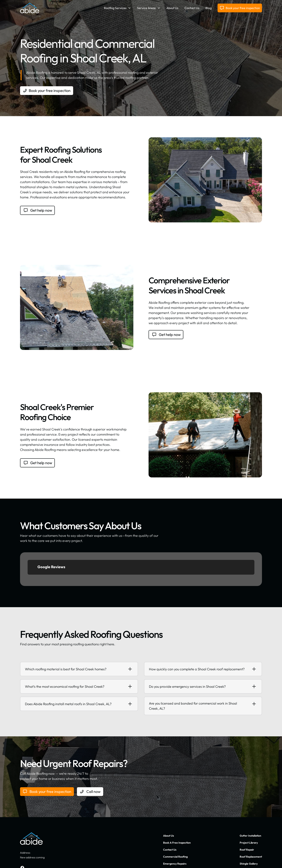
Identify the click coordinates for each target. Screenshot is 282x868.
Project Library (249, 809)
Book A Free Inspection (177, 809)
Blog (208, 8)
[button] (117, 8)
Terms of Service (252, 860)
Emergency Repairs (175, 830)
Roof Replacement (251, 823)
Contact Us (192, 8)
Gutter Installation (250, 802)
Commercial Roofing (175, 823)
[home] (30, 8)
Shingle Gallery (249, 830)
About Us (172, 8)
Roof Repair (247, 816)
